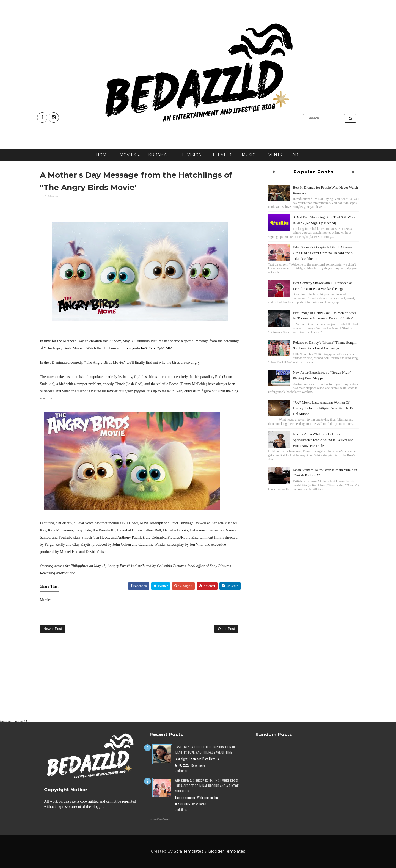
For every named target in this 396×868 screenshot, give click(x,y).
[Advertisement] (313, 531)
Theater (222, 155)
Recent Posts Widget (160, 819)
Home (103, 155)
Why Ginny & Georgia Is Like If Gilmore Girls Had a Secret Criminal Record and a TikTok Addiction (323, 253)
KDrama (157, 155)
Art (296, 155)
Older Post (226, 629)
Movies (128, 155)
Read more (198, 765)
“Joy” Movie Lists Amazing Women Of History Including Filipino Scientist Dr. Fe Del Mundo (323, 408)
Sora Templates (189, 851)
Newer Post (53, 629)
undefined (181, 771)
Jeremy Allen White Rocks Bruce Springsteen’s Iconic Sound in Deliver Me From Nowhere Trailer (323, 440)
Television (189, 155)
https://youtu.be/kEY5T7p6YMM (147, 348)
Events (274, 155)
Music (248, 155)
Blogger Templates (227, 851)
